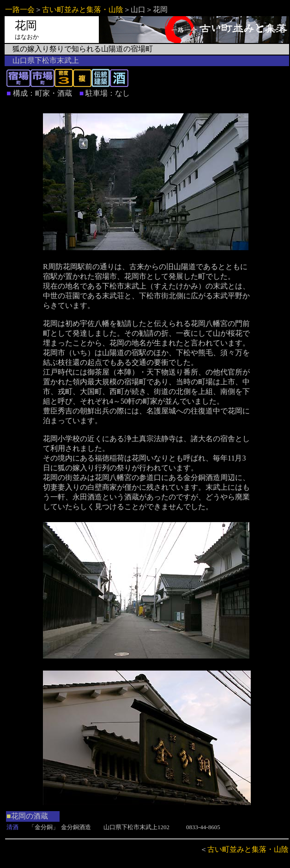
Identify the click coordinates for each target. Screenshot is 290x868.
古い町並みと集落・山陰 (83, 9)
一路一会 (20, 9)
